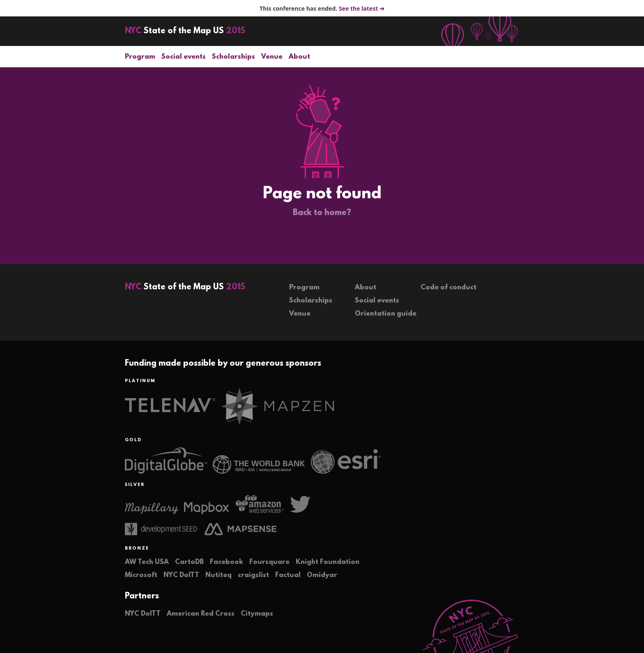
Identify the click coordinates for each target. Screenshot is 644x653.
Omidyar (322, 575)
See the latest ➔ (362, 8)
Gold (133, 440)
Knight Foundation (328, 562)
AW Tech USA (147, 562)
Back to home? (322, 213)
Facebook (227, 562)
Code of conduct (448, 288)
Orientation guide (386, 314)
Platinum (140, 381)
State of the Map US (185, 31)
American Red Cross (201, 614)
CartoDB (189, 562)
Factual (288, 575)
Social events (184, 57)
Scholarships (233, 57)
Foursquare (269, 562)
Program (140, 57)
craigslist (253, 575)
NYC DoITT (181, 575)
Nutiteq (218, 575)
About (299, 57)
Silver (135, 485)
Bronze (137, 549)
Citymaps (257, 614)
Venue (272, 57)
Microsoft (141, 575)
